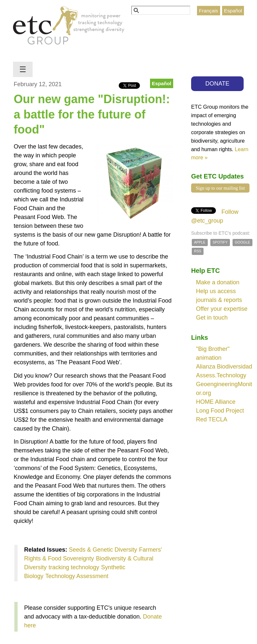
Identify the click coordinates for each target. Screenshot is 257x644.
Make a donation (218, 282)
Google (242, 242)
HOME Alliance (216, 402)
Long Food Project (220, 411)
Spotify (220, 242)
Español (233, 11)
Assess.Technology (221, 375)
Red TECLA (212, 419)
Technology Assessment (77, 576)
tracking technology (74, 567)
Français (209, 11)
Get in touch (212, 318)
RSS (198, 251)
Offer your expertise (222, 309)
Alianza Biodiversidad (224, 367)
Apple (200, 242)
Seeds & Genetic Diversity (103, 550)
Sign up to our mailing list (220, 188)
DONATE (218, 84)
